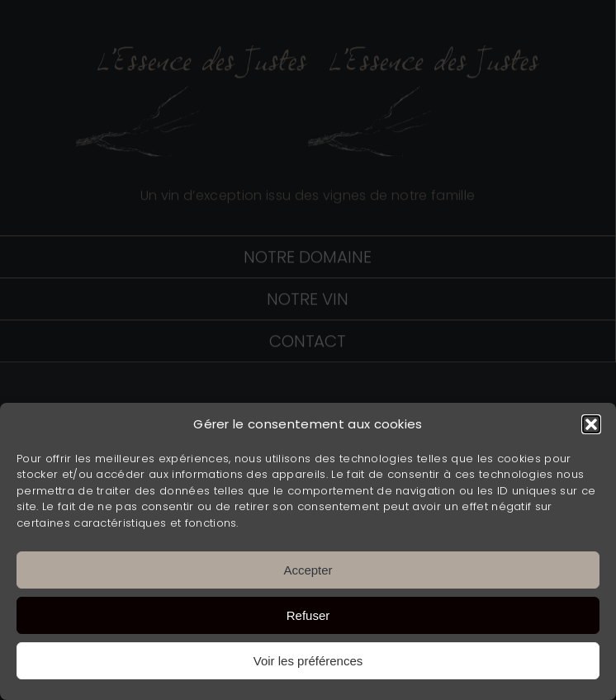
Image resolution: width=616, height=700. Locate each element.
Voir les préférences (308, 661)
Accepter (308, 570)
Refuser (308, 615)
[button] (591, 424)
